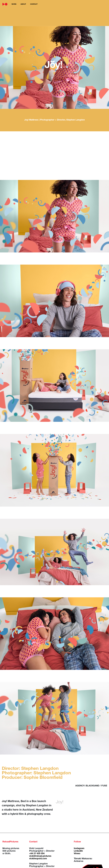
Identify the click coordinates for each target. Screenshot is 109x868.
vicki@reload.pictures (40, 856)
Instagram (79, 849)
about (23, 4)
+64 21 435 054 (37, 854)
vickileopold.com (38, 859)
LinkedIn (78, 851)
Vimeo (77, 854)
